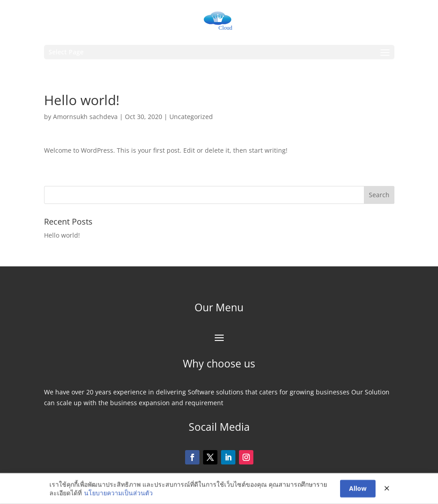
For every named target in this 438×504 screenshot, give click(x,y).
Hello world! (62, 235)
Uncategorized (191, 117)
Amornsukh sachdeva (85, 117)
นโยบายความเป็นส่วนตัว (118, 493)
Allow (358, 489)
